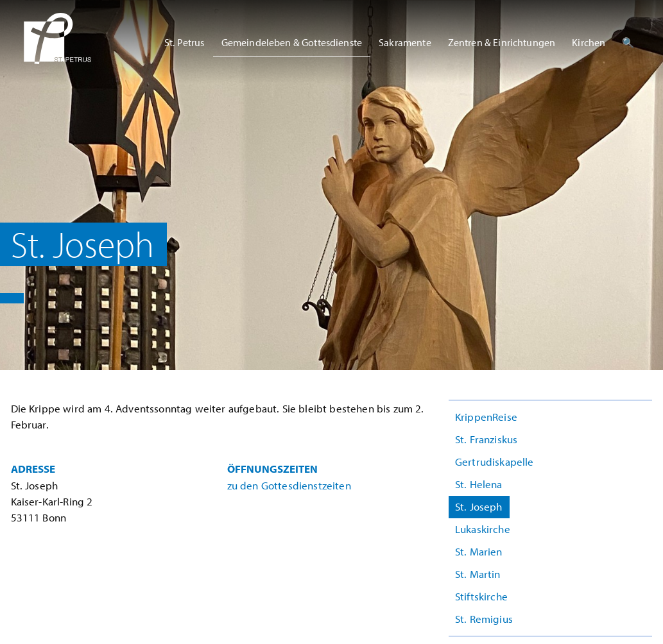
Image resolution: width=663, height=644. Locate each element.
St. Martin (478, 574)
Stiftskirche (481, 596)
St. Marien (479, 551)
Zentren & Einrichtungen (502, 42)
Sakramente (405, 42)
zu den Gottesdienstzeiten (289, 485)
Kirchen (589, 42)
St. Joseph (479, 506)
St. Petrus (185, 42)
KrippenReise (486, 417)
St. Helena (479, 484)
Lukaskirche (483, 529)
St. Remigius (484, 619)
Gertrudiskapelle (495, 462)
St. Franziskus (486, 439)
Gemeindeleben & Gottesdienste (292, 42)
